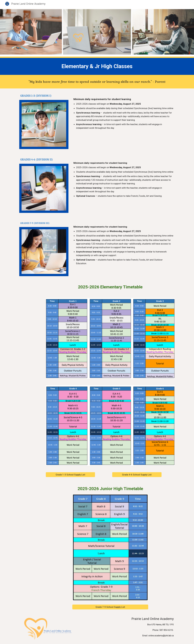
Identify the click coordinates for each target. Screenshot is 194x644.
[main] (97, 66)
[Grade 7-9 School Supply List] (110, 607)
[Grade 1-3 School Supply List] (70, 475)
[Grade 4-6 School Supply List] (137, 475)
